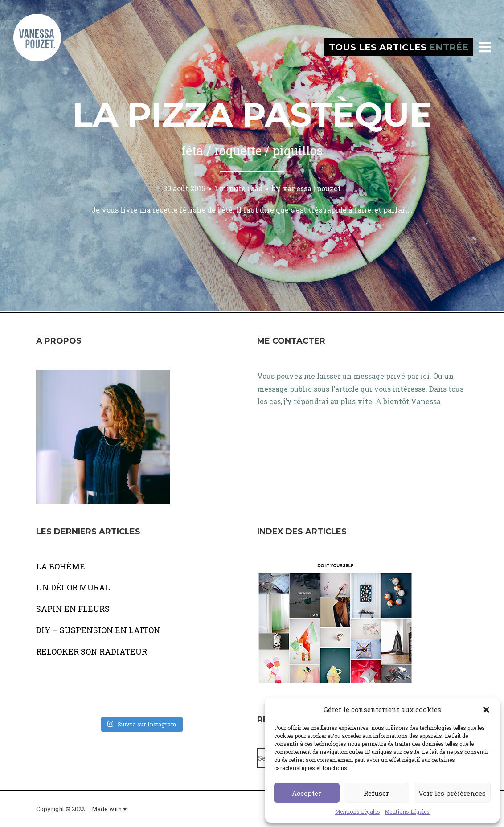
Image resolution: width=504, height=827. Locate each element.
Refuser (376, 793)
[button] (486, 710)
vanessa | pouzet (312, 188)
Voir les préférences (452, 793)
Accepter (307, 793)
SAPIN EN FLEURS (73, 609)
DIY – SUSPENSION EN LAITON (98, 630)
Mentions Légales (358, 811)
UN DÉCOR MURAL (73, 587)
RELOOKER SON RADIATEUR (92, 651)
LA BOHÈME (61, 566)
